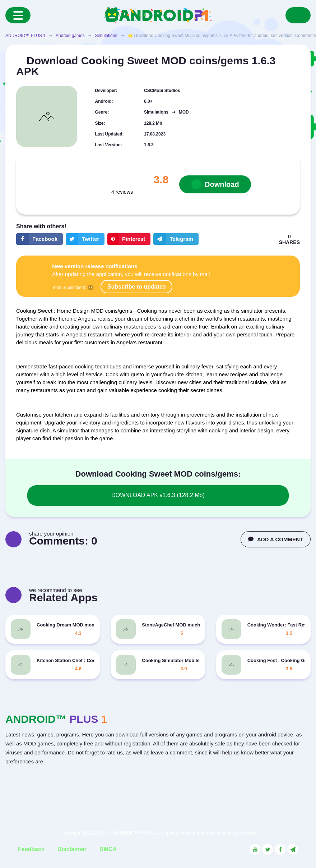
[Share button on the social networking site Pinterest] (129, 239)
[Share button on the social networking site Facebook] (39, 239)
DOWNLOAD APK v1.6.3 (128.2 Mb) (158, 495)
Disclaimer (72, 849)
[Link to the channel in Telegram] (293, 849)
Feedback (31, 849)
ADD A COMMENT (276, 539)
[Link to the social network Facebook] (280, 849)
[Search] (298, 15)
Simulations (106, 36)
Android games (70, 36)
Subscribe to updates (137, 287)
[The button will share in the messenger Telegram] (176, 239)
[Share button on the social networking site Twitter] (85, 239)
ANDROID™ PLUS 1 (25, 36)
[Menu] (18, 15)
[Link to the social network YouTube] (255, 849)
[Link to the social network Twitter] (268, 849)
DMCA (108, 849)
